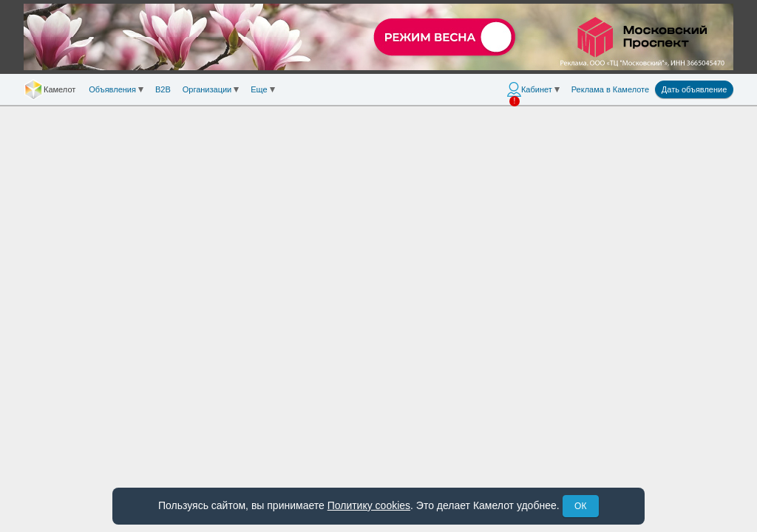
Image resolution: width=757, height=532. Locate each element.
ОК (580, 506)
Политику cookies (369, 505)
